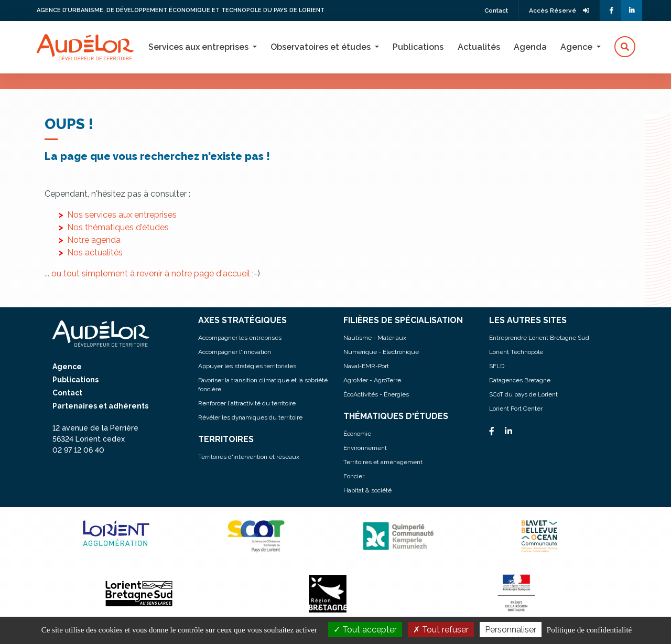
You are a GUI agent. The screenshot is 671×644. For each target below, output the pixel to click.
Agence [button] (577, 47)
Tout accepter (365, 630)
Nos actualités (95, 253)
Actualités (479, 47)
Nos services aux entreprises (122, 215)
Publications (418, 47)
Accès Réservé (560, 10)
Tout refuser (441, 630)
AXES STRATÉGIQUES (242, 320)
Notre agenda (94, 240)
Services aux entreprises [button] (199, 47)
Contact (495, 10)
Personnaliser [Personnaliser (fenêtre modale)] (511, 630)
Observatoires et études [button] (322, 47)
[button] (625, 47)
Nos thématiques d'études (118, 227)
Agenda (530, 47)
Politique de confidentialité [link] (589, 630)
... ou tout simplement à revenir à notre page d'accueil (147, 273)
